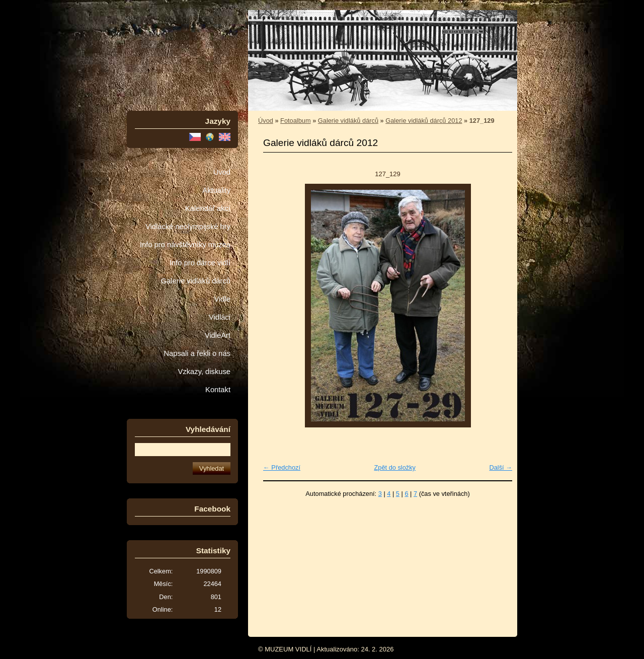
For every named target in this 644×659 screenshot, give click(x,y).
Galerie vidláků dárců (196, 281)
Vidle (222, 299)
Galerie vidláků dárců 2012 (424, 121)
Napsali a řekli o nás (197, 353)
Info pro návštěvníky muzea (185, 245)
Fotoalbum (295, 121)
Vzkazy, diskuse (204, 372)
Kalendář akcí (208, 208)
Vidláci (220, 317)
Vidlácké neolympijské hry (188, 227)
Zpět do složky (395, 467)
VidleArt (218, 335)
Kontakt (218, 390)
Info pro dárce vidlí (200, 263)
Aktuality (216, 190)
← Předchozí (282, 467)
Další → (501, 467)
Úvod (222, 172)
